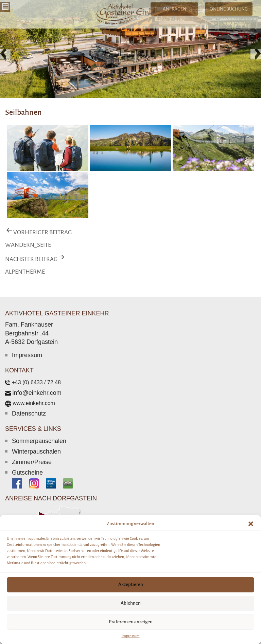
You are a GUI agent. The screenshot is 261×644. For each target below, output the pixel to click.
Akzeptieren (131, 584)
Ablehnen (131, 603)
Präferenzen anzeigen (131, 622)
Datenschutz (29, 413)
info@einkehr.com (37, 393)
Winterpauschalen (36, 452)
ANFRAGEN (175, 9)
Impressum (131, 636)
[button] (251, 524)
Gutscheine (27, 473)
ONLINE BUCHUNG (229, 9)
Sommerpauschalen (39, 441)
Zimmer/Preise (32, 462)
